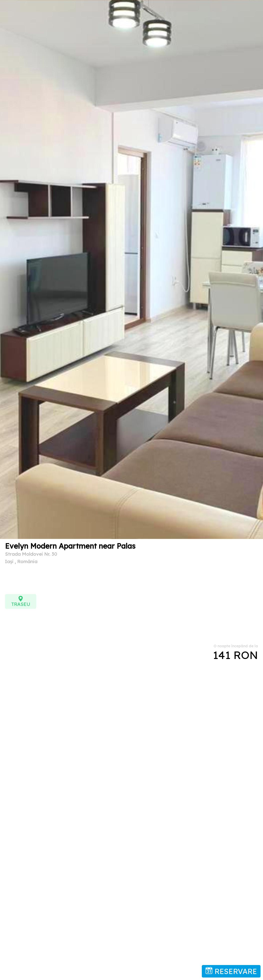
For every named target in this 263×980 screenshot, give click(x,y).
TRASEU (21, 601)
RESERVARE (231, 971)
